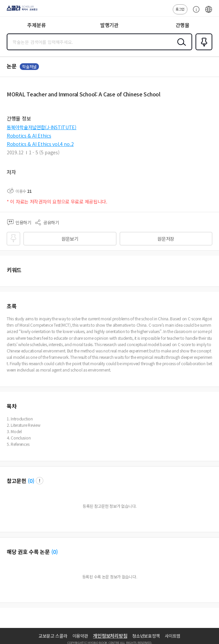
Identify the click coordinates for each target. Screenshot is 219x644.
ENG (209, 13)
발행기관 (109, 25)
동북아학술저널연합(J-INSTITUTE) (42, 127)
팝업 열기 (40, 481)
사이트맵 (173, 636)
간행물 (183, 25)
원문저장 (166, 239)
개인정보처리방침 (110, 636)
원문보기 (70, 239)
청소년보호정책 (146, 636)
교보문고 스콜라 (53, 636)
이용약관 (80, 636)
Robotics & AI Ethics (29, 136)
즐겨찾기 (203, 50)
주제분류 (36, 25)
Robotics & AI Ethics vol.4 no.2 (40, 144)
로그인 (180, 9)
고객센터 (195, 13)
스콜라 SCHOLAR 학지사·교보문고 (20, 10)
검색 (180, 47)
